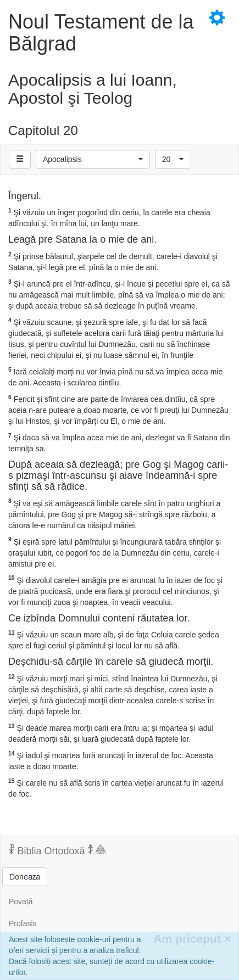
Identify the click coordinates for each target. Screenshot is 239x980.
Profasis (23, 923)
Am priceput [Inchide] (192, 939)
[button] (93, 159)
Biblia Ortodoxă (57, 850)
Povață (21, 901)
